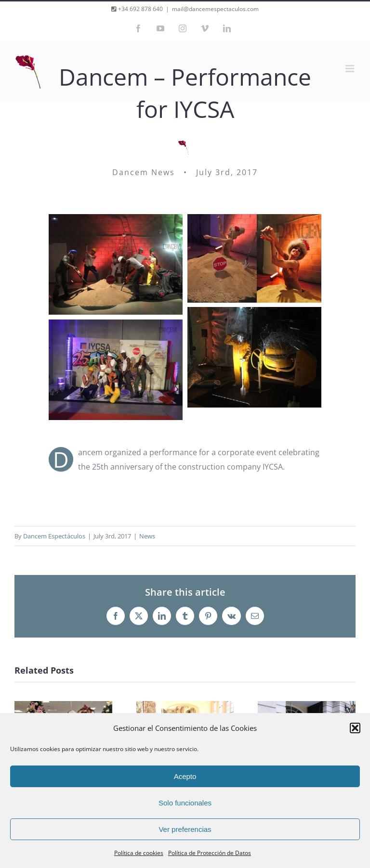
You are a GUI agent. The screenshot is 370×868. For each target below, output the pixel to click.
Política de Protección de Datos (210, 853)
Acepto (185, 776)
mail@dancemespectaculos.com (215, 9)
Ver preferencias (185, 829)
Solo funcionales (185, 803)
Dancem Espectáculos (54, 536)
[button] (355, 728)
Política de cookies (139, 853)
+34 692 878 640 (140, 9)
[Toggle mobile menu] (350, 69)
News (147, 536)
